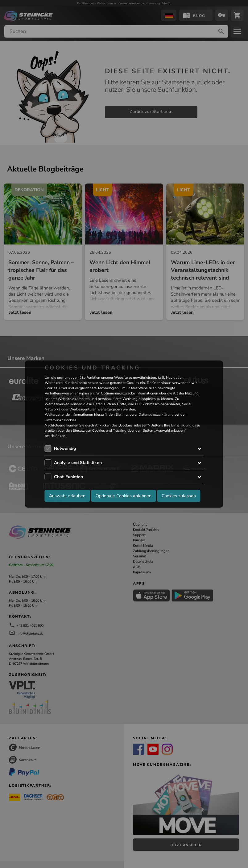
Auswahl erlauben (67, 496)
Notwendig (65, 448)
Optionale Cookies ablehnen (124, 496)
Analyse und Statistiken (78, 463)
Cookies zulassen (179, 496)
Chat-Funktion (68, 477)
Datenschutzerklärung (156, 414)
